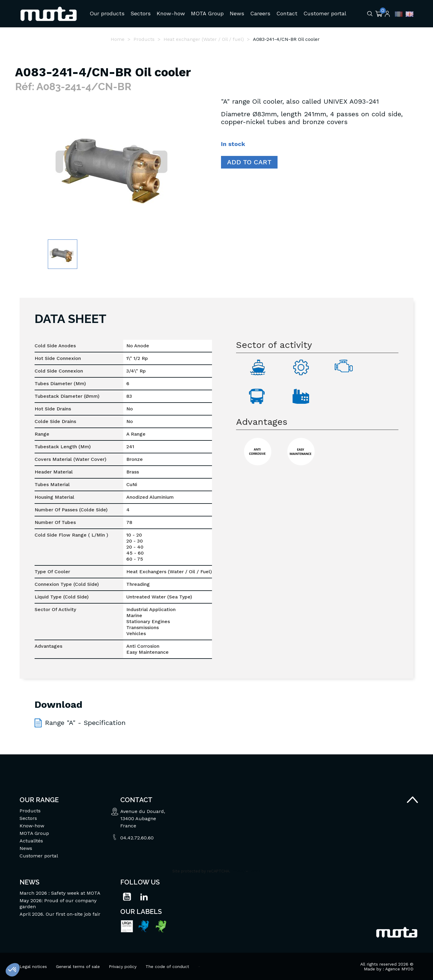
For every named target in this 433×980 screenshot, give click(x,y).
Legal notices (33, 966)
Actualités (31, 840)
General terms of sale (78, 966)
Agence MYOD (399, 969)
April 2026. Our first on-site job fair (60, 914)
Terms (255, 871)
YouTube (127, 896)
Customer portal (39, 855)
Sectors (28, 818)
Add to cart (249, 162)
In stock (233, 144)
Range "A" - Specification (85, 722)
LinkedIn (144, 896)
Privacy (238, 871)
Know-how (32, 825)
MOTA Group (34, 833)
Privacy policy (123, 966)
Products (30, 810)
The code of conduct (167, 966)
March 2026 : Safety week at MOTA (60, 893)
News (26, 848)
